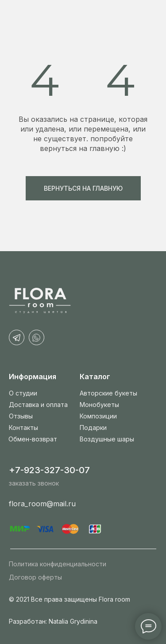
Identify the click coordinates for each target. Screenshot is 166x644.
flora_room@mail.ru (42, 504)
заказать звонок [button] (34, 483)
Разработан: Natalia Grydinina (53, 621)
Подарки (93, 427)
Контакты (23, 427)
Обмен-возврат (33, 439)
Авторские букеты (108, 393)
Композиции (98, 416)
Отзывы (21, 416)
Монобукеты (99, 405)
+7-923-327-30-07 (49, 470)
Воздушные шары (107, 439)
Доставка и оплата (38, 405)
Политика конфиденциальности (58, 564)
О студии (23, 393)
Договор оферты (35, 577)
